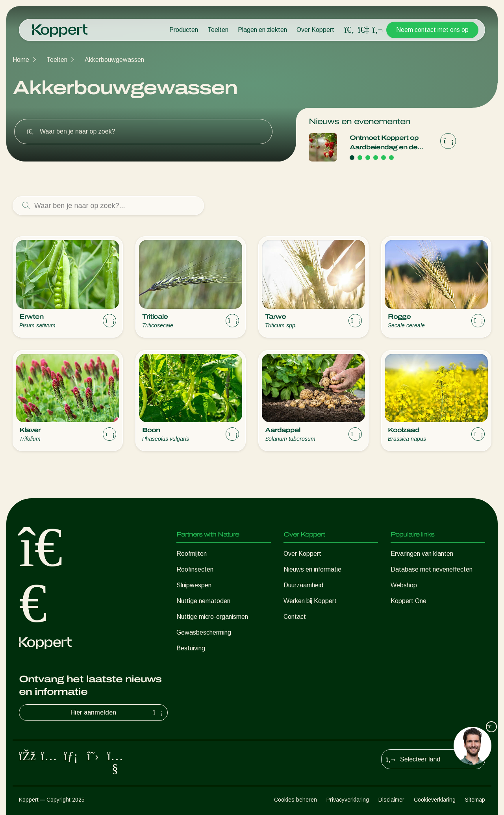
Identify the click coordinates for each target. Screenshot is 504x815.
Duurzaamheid (303, 585)
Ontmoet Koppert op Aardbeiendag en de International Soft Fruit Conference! (386, 143)
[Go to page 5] (384, 158)
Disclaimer (391, 800)
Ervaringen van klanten (422, 554)
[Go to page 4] (376, 158)
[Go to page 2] (360, 158)
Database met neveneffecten (432, 569)
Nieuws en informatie (312, 569)
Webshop (404, 585)
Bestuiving (191, 648)
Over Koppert (315, 30)
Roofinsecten (195, 569)
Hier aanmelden (117, 713)
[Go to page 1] (352, 158)
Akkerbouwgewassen (114, 60)
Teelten (218, 30)
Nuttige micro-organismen (212, 617)
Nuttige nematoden (203, 601)
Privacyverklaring (348, 800)
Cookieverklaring (435, 800)
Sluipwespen (194, 585)
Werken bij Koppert (310, 601)
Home (21, 60)
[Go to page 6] (391, 158)
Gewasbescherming (204, 632)
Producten (184, 30)
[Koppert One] (363, 30)
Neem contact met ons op (432, 30)
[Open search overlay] (349, 30)
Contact (295, 617)
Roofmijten (192, 554)
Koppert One (409, 601)
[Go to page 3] (368, 158)
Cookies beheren (296, 800)
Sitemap (475, 800)
